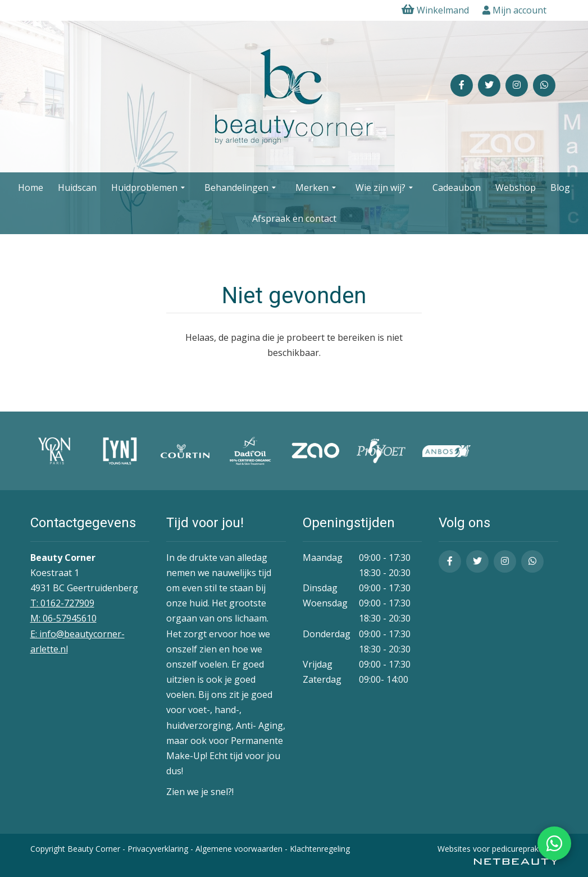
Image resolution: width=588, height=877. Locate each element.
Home (31, 188)
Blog (560, 188)
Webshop (516, 188)
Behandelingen (241, 188)
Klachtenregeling (320, 849)
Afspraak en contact (294, 218)
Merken (317, 188)
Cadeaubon (457, 188)
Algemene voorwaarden (239, 849)
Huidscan (77, 188)
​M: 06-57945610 (63, 618)
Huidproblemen (149, 188)
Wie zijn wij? (386, 188)
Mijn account (514, 10)
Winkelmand (435, 10)
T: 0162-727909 (62, 603)
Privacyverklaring (158, 849)
